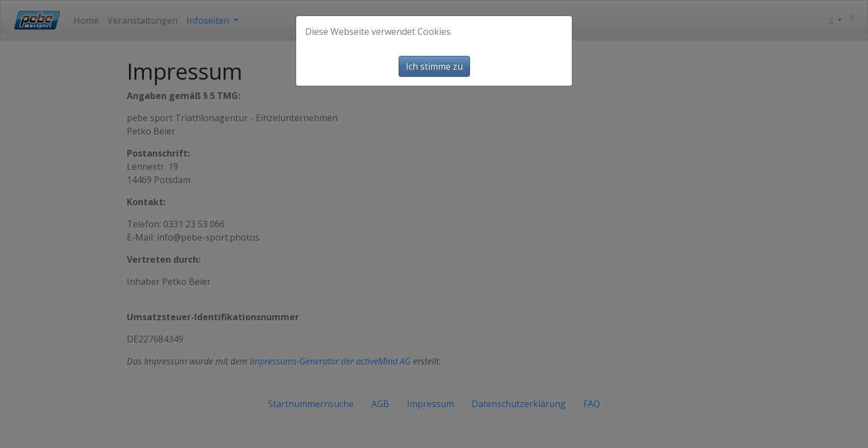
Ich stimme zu (434, 66)
